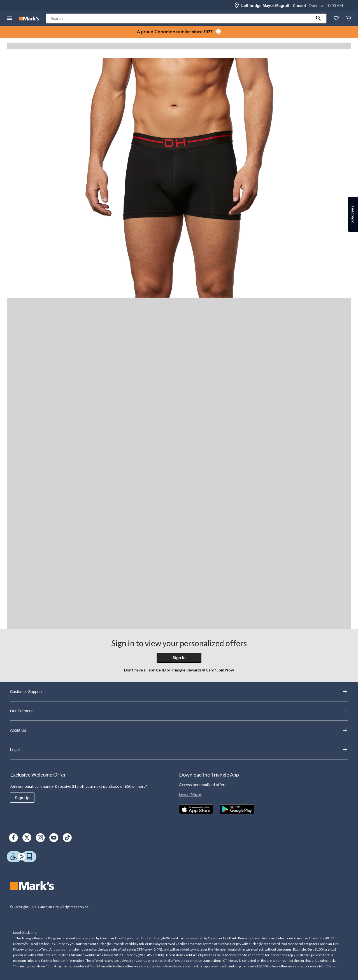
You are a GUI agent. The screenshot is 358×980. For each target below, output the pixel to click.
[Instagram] (40, 838)
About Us (179, 730)
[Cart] (348, 19)
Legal (179, 750)
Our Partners (179, 711)
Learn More (190, 794)
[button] (319, 18)
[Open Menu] (10, 19)
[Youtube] (54, 838)
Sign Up (22, 798)
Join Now (225, 670)
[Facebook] (13, 838)
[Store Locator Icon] (237, 6)
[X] (27, 838)
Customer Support (179, 692)
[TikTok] (67, 838)
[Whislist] (336, 19)
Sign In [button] (179, 658)
